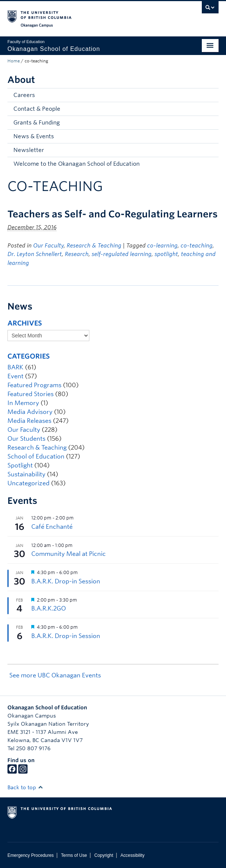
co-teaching (197, 246)
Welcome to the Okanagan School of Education (77, 164)
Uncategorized (28, 483)
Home (14, 61)
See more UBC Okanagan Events (55, 675)
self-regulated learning (122, 254)
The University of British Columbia (81, 15)
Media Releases (29, 421)
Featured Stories (31, 394)
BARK (15, 367)
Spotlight (20, 465)
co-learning (162, 246)
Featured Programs (34, 385)
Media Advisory (30, 412)
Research (77, 254)
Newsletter (29, 150)
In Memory (23, 403)
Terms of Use (74, 855)
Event (15, 376)
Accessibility (132, 855)
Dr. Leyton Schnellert (35, 254)
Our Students (26, 439)
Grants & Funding (37, 123)
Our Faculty (48, 246)
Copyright (104, 855)
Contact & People (37, 109)
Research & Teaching (94, 246)
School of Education (36, 456)
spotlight (166, 254)
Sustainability (26, 474)
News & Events (34, 136)
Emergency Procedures (31, 855)
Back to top (25, 787)
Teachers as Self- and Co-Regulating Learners (112, 214)
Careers (24, 95)
